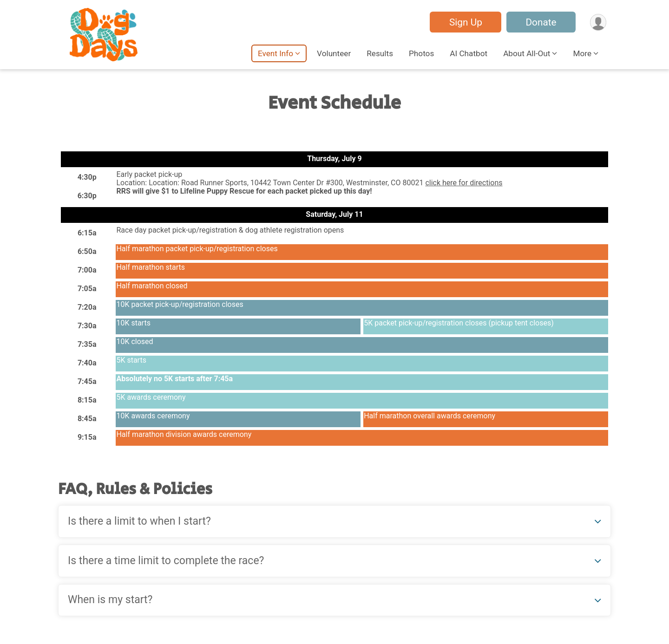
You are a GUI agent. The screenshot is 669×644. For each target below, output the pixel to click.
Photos (421, 53)
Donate (540, 22)
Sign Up (465, 22)
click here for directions (464, 183)
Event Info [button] (275, 53)
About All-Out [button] (527, 53)
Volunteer (334, 53)
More (582, 53)
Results (380, 53)
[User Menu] (598, 22)
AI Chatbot (469, 53)
